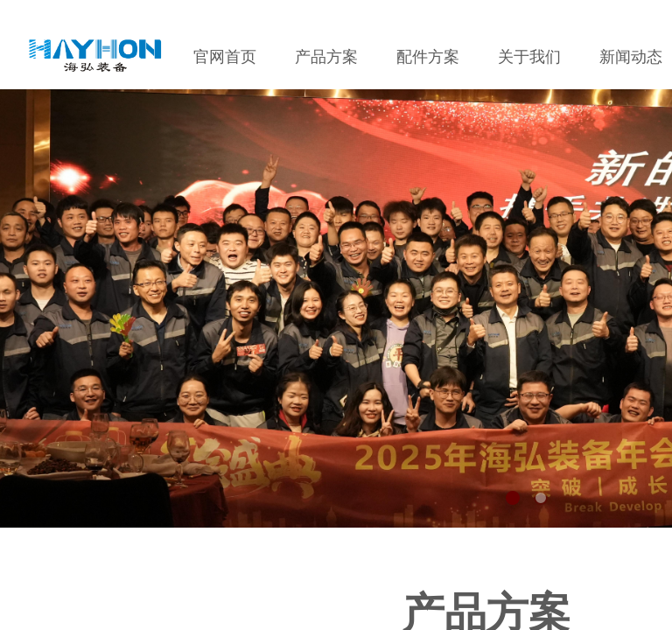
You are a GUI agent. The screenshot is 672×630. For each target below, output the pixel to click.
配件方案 (428, 57)
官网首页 (225, 57)
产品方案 (326, 57)
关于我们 (529, 57)
